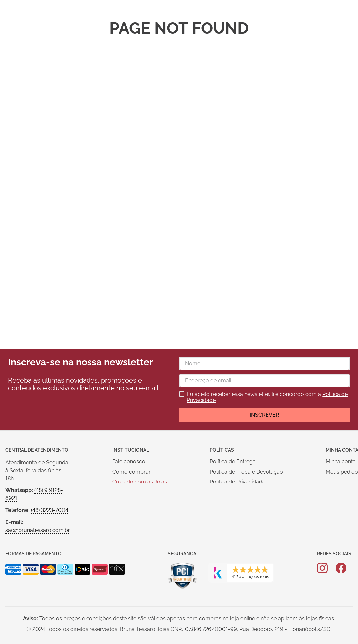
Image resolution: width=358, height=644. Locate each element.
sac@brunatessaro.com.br (38, 530)
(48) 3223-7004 (50, 510)
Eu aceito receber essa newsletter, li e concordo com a (267, 397)
